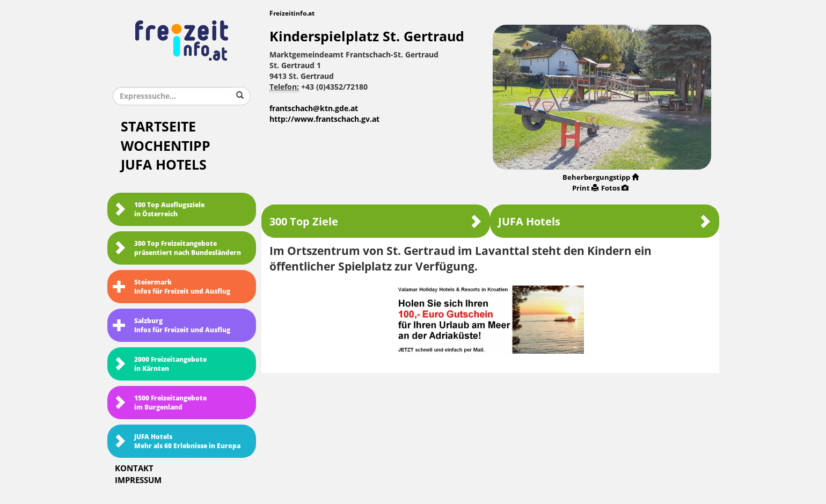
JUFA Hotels (164, 165)
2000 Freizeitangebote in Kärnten (160, 364)
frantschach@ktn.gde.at (314, 109)
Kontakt (134, 469)
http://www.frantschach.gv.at (324, 119)
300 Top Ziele (376, 221)
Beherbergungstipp (601, 177)
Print (585, 188)
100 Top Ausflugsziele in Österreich (159, 210)
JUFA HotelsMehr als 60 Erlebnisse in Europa (177, 441)
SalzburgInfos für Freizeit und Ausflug (171, 326)
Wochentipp (166, 146)
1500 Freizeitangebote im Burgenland (160, 403)
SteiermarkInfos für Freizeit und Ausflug (171, 287)
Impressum (138, 480)
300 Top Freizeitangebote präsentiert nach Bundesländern (177, 248)
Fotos (615, 188)
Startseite (158, 127)
